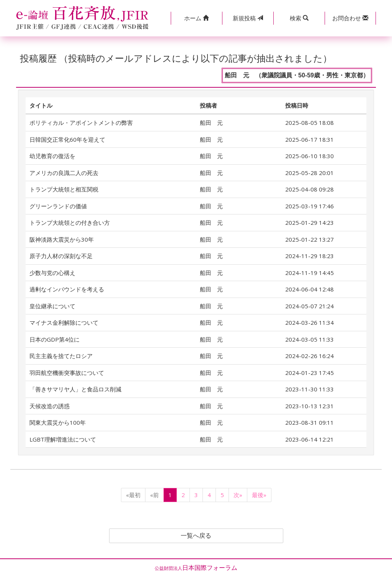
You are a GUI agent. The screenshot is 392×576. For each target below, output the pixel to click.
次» (238, 495)
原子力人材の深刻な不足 (61, 256)
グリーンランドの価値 (58, 206)
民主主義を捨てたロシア (61, 356)
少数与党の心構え (52, 273)
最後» (259, 495)
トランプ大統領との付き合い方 (70, 223)
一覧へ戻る (196, 536)
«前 (154, 495)
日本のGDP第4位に (55, 339)
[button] (196, 18)
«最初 (133, 495)
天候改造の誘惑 (50, 406)
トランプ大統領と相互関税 (64, 189)
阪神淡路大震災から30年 (62, 239)
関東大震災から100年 (58, 422)
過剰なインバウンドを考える (67, 289)
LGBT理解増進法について (63, 439)
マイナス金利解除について (64, 322)
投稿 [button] (248, 18)
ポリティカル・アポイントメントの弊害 (81, 123)
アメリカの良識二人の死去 (64, 173)
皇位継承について (52, 306)
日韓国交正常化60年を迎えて (67, 139)
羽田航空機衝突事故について (67, 373)
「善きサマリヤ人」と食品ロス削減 (75, 389)
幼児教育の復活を (52, 156)
